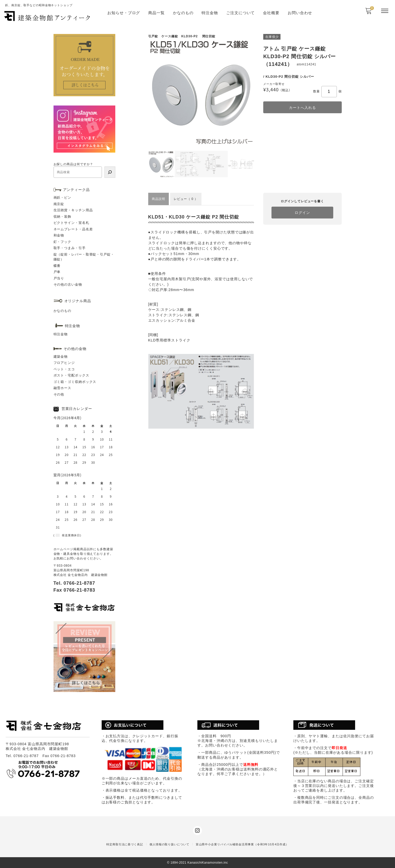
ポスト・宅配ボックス (71, 375)
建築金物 (61, 357)
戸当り (59, 278)
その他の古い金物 (68, 284)
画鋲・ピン (63, 198)
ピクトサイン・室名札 (71, 223)
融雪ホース (63, 388)
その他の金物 (75, 349)
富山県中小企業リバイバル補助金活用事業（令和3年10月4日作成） (242, 844)
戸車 (57, 272)
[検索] (110, 172)
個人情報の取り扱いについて (169, 844)
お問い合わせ (300, 13)
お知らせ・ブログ (124, 13)
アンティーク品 (76, 190)
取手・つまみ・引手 (70, 248)
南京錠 (59, 204)
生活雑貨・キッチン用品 (73, 210)
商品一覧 (156, 13)
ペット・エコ (64, 369)
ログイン (302, 213)
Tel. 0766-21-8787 (74, 583)
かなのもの (183, 13)
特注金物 (210, 13)
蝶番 (57, 266)
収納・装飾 (63, 217)
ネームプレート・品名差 (73, 229)
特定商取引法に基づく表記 (125, 844)
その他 (59, 394)
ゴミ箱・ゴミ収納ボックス (75, 382)
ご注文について (240, 13)
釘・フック (63, 242)
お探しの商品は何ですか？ (73, 164)
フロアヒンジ (64, 363)
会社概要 (271, 13)
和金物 (59, 235)
